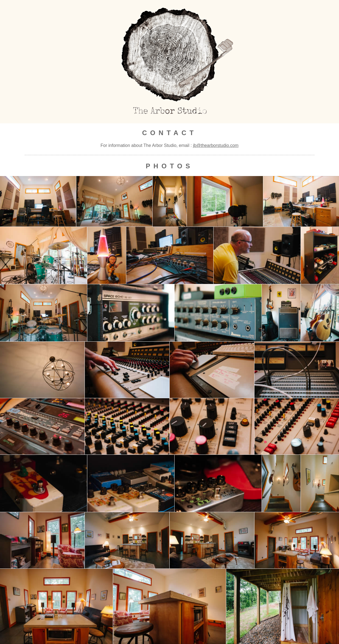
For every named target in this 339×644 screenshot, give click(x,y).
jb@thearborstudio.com (216, 145)
